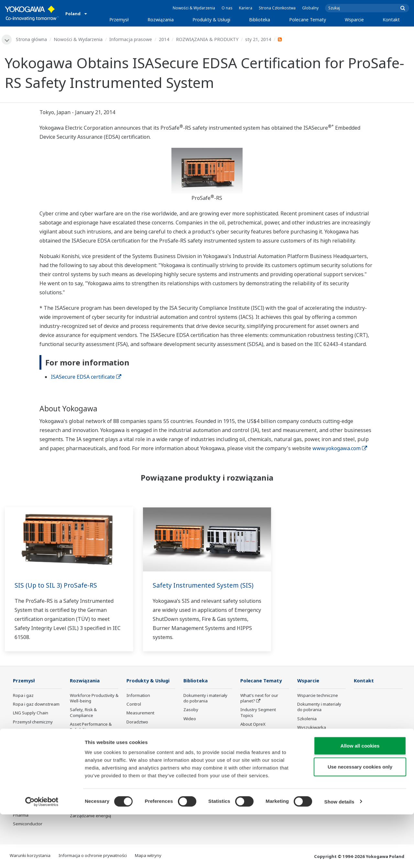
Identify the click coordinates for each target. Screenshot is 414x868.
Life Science (138, 754)
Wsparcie (354, 20)
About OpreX (253, 724)
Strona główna (32, 39)
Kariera (246, 8)
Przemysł (119, 20)
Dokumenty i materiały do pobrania (205, 699)
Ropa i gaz (23, 696)
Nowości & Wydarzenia (194, 8)
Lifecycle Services (144, 745)
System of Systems (259, 733)
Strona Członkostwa (277, 8)
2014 (164, 39)
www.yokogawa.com (340, 448)
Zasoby (191, 710)
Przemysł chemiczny (33, 722)
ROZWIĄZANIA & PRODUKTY (207, 39)
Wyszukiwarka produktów (312, 730)
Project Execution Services (143, 734)
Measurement (140, 713)
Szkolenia (307, 719)
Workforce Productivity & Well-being (94, 699)
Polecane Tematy (308, 20)
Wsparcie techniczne (318, 696)
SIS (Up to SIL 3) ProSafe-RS (56, 586)
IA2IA (246, 742)
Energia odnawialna (33, 740)
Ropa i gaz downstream (36, 705)
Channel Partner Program (314, 762)
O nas (227, 8)
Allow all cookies (360, 799)
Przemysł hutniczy (31, 775)
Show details (339, 855)
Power (19, 731)
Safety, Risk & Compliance (83, 713)
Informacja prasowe (131, 39)
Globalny (310, 8)
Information (138, 696)
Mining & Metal (27, 749)
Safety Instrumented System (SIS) (204, 586)
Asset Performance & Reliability (91, 727)
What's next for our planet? (259, 699)
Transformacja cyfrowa (263, 751)
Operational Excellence (93, 739)
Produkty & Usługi (211, 20)
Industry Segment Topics (258, 713)
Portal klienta (310, 742)
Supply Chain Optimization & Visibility (93, 770)
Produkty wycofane (316, 751)
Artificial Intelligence (260, 760)
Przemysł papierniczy (34, 766)
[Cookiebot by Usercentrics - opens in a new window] (42, 855)
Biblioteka (260, 20)
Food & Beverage (30, 757)
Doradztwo (137, 722)
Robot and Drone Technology (257, 771)
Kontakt (391, 20)
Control (134, 705)
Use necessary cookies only (360, 821)
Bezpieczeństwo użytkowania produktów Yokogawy (150, 768)
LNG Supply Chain (31, 713)
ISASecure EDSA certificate (86, 377)
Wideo (190, 719)
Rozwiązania (161, 20)
